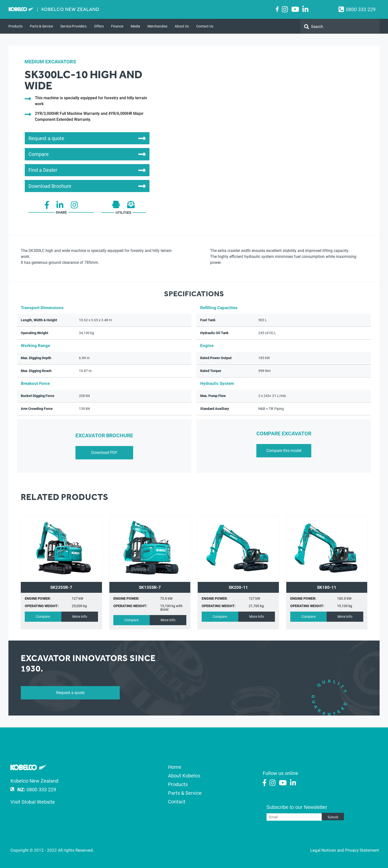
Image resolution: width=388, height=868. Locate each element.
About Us (182, 26)
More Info (80, 617)
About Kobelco (184, 776)
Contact (177, 802)
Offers (99, 26)
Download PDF (104, 453)
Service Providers (73, 26)
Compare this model (284, 451)
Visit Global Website (33, 802)
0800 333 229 (361, 10)
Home (175, 767)
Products (15, 26)
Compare (43, 617)
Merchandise (157, 26)
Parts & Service (41, 26)
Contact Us (205, 26)
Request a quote (70, 693)
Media (135, 26)
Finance (117, 26)
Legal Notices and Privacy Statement (345, 850)
